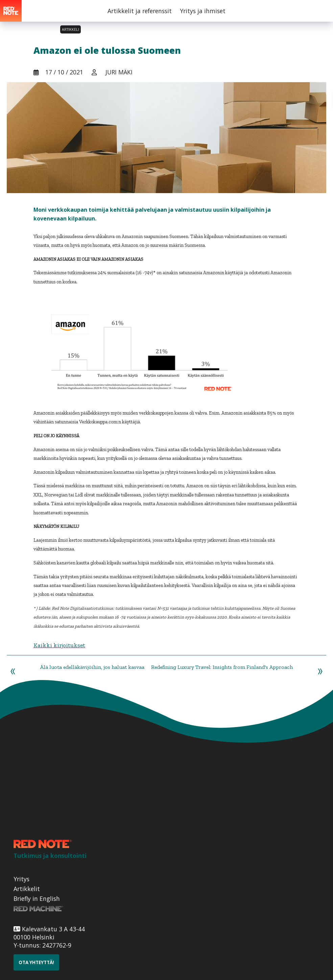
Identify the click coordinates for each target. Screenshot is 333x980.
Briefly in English (37, 899)
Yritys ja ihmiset (203, 11)
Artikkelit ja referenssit (140, 11)
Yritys (21, 879)
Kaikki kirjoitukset (59, 645)
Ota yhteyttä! (36, 962)
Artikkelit (27, 889)
